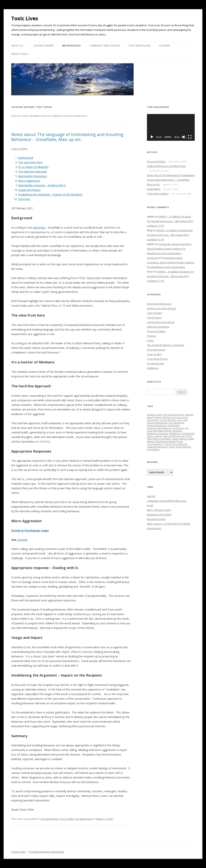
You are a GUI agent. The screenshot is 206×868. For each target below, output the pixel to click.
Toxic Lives (25, 18)
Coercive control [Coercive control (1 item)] (180, 417)
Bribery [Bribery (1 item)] (158, 417)
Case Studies (155, 313)
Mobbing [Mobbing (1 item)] (178, 431)
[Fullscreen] (190, 137)
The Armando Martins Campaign (166, 345)
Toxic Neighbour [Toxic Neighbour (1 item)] (155, 444)
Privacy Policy (20, 54)
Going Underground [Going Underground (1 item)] (157, 425)
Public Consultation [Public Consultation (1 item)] (162, 439)
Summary (24, 199)
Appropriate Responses (33, 176)
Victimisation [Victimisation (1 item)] (153, 449)
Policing (151, 336)
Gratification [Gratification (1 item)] (174, 425)
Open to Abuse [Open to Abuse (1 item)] (154, 436)
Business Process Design (162, 308)
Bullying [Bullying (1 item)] (166, 417)
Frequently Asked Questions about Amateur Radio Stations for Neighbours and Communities (169, 249)
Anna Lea (152, 258)
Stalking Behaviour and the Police (166, 166)
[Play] (152, 137)
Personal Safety (156, 161)
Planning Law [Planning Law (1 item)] (178, 436)
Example (22, 540)
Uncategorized (84, 819)
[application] (171, 127)
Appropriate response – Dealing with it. (42, 185)
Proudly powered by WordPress (47, 852)
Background (26, 158)
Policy (150, 340)
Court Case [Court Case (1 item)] (182, 420)
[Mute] (184, 137)
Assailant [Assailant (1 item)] (189, 415)
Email (150, 505)
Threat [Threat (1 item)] (180, 441)
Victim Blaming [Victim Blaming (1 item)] (183, 447)
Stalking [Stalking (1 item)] (151, 441)
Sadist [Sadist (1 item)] (191, 439)
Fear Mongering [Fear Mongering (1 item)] (176, 423)
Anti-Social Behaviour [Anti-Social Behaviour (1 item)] (174, 415)
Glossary (165, 46)
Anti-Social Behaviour (159, 304)
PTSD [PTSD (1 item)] (149, 439)
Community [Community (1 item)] (153, 420)
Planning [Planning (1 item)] (167, 436)
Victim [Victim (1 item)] (172, 447)
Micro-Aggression (29, 181)
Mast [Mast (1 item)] (161, 431)
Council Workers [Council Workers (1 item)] (168, 420)
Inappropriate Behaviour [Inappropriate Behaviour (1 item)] (159, 428)
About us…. (18, 46)
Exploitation (154, 189)
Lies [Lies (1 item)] (187, 428)
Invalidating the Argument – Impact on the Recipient (50, 194)
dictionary (39, 228)
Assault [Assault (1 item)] (150, 417)
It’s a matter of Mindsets (33, 167)
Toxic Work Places (139, 46)
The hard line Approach (32, 171)
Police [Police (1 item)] (189, 436)
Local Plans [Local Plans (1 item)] (152, 431)
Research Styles (156, 519)
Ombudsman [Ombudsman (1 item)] (188, 433)
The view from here (30, 162)
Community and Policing (105, 46)
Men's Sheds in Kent (159, 510)
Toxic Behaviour (49, 819)
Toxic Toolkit (67, 819)
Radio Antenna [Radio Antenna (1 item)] (180, 439)
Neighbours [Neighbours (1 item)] (175, 433)
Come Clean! (154, 318)
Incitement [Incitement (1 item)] (178, 428)
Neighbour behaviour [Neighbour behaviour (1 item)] (158, 433)
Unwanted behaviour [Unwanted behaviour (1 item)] (158, 447)
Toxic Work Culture (158, 194)
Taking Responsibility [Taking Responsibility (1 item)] (165, 441)
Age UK (151, 496)
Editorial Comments (158, 327)
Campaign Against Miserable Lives (167, 501)
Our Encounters (44, 46)
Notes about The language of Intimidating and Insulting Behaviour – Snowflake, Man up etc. (67, 137)
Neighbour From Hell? (159, 515)
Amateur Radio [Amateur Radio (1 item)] (155, 415)
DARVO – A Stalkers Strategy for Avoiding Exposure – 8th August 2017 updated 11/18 (170, 221)
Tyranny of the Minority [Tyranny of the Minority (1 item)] (176, 444)
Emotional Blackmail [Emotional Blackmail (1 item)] (157, 423)
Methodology (71, 46)
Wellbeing (153, 368)
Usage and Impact (29, 190)
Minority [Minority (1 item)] (168, 431)
